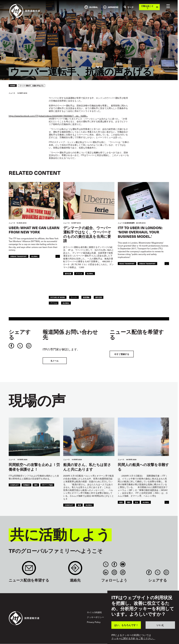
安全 (136, 502)
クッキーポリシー (95, 617)
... (58, 256)
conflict (15, 485)
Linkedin (106, 572)
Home (13, 86)
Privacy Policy (94, 622)
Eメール (55, 361)
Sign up (29, 569)
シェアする (20, 334)
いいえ (160, 625)
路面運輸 (86, 297)
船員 (79, 505)
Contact (75, 569)
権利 (36, 485)
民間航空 (26, 485)
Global (35, 256)
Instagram (114, 572)
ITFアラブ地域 (47, 485)
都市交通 (68, 274)
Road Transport (127, 264)
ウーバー (74, 297)
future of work (58, 297)
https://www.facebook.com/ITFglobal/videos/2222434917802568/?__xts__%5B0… (48, 116)
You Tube (123, 564)
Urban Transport (19, 256)
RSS (123, 572)
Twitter (106, 564)
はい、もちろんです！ (126, 625)
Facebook (114, 564)
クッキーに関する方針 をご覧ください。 (133, 638)
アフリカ (79, 274)
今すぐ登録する (122, 354)
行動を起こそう (147, 7)
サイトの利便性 (94, 612)
